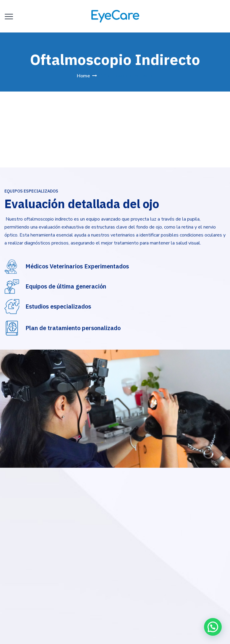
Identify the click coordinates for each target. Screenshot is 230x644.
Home (83, 76)
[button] (213, 626)
